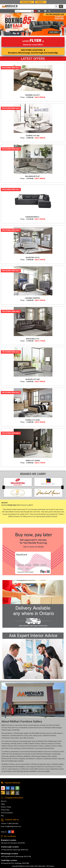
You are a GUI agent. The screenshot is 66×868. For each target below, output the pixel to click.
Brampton (48, 728)
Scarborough (6, 730)
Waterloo (32, 759)
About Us (4, 801)
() (40, 11)
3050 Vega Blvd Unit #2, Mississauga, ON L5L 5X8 (16, 857)
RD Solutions (50, 866)
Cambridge (16, 730)
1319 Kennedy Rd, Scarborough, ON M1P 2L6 (15, 850)
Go (35, 11)
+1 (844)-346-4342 (12, 824)
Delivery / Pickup (6, 807)
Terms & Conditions (7, 813)
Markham (27, 756)
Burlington (48, 754)
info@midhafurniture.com (13, 826)
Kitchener (20, 756)
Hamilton (13, 756)
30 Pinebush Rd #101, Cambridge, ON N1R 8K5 (15, 863)
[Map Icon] (56, 6)
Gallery (3, 804)
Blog (2, 816)
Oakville (54, 756)
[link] (61, 6)
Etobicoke (5, 756)
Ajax (34, 754)
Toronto (15, 759)
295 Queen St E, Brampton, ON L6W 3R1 (13, 843)
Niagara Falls (46, 756)
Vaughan (22, 759)
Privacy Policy (5, 810)
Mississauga (57, 728)
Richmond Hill (6, 759)
